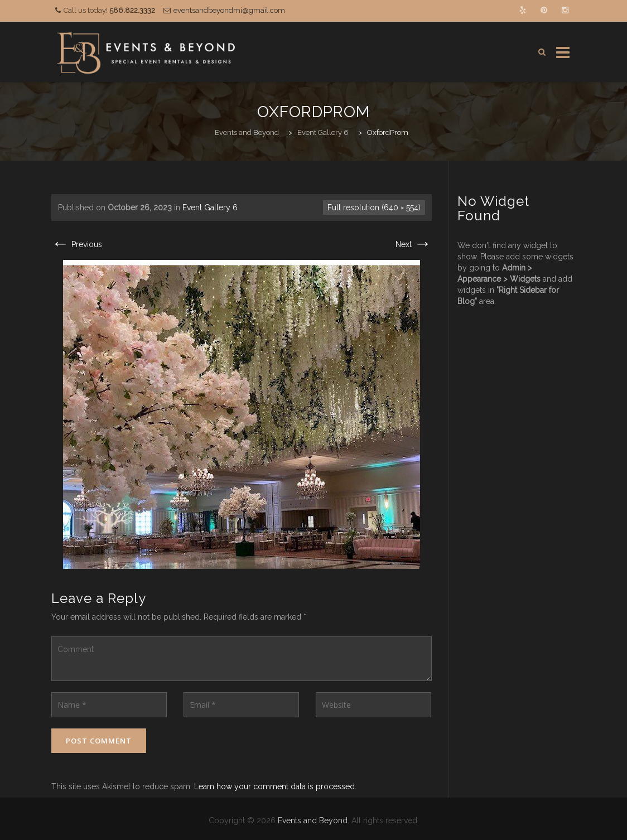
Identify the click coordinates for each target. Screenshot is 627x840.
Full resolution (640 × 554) (374, 207)
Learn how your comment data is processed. (275, 786)
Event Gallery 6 (210, 207)
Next (414, 244)
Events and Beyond (313, 820)
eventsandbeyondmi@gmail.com (229, 10)
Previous (77, 244)
